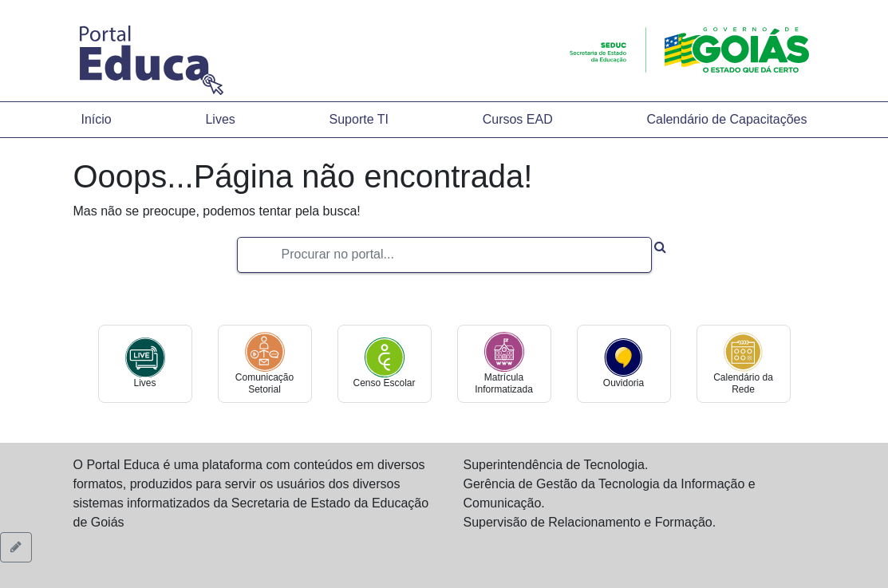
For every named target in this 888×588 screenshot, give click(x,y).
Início (97, 119)
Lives (220, 119)
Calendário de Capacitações (726, 119)
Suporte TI (359, 119)
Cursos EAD (518, 119)
